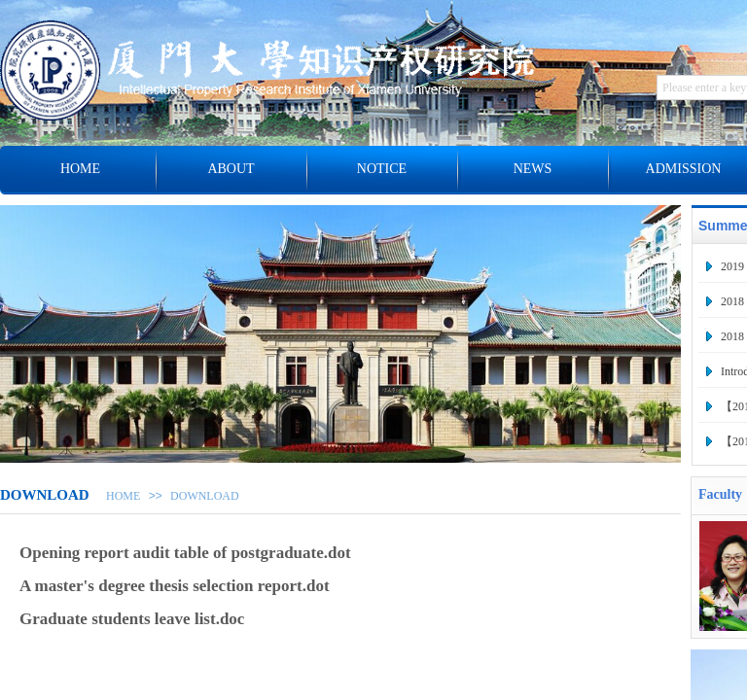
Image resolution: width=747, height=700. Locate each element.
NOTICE (382, 169)
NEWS (533, 169)
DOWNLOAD (205, 496)
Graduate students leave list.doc (132, 619)
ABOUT (231, 169)
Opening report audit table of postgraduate (172, 553)
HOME (123, 496)
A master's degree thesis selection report (161, 586)
